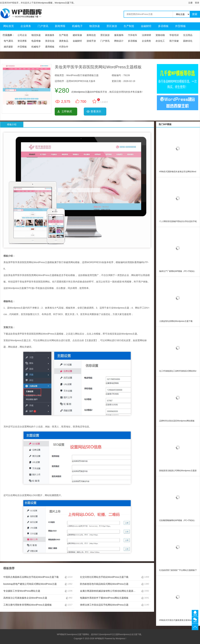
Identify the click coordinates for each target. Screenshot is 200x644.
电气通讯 (8, 41)
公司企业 (22, 35)
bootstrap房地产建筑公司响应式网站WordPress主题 (30, 584)
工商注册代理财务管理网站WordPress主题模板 (28, 605)
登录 (197, 3)
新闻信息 (91, 35)
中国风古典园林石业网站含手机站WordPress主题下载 (31, 577)
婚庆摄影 (8, 47)
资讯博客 (22, 41)
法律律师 (146, 35)
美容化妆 (50, 41)
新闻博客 (60, 26)
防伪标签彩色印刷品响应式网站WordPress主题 (104, 584)
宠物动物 (160, 35)
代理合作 (64, 47)
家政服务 (50, 35)
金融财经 (146, 26)
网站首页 (9, 26)
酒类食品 (64, 41)
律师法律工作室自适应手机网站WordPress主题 (104, 605)
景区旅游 (112, 26)
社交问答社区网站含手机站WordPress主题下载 (104, 577)
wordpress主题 (75, 634)
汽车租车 (133, 35)
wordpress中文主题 (110, 634)
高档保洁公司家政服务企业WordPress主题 (25, 598)
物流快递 (95, 26)
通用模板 (50, 47)
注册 (190, 3)
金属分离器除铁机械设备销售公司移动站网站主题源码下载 (108, 591)
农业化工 (160, 41)
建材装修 (77, 35)
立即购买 (67, 111)
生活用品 (188, 35)
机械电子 (77, 26)
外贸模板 (180, 26)
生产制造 (129, 26)
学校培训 (174, 35)
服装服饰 (119, 35)
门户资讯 (43, 26)
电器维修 (36, 41)
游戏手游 (91, 41)
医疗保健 (174, 41)
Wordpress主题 (62, 3)
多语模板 (163, 26)
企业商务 (26, 26)
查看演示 (96, 111)
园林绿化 (188, 41)
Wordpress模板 (45, 3)
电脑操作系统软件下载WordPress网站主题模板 (104, 598)
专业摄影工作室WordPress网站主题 (22, 591)
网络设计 (119, 41)
